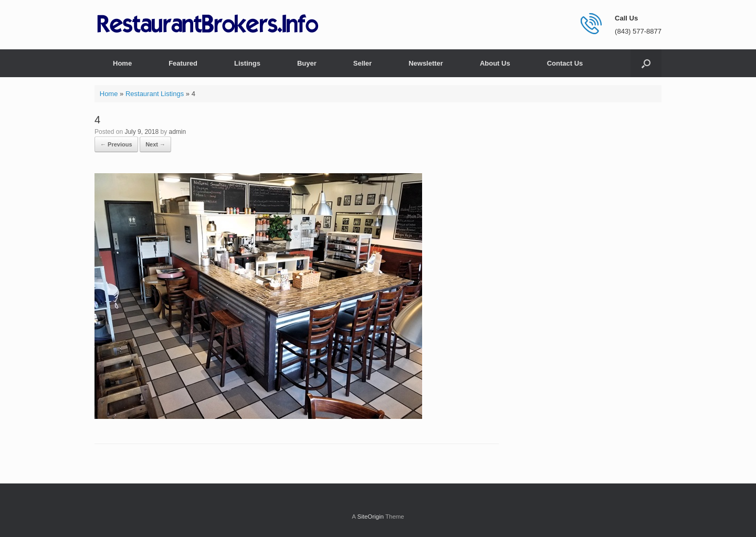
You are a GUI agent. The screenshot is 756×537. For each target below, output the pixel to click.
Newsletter (426, 63)
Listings (247, 63)
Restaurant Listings (155, 94)
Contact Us (565, 63)
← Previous (116, 144)
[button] (646, 63)
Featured (183, 63)
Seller (363, 63)
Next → (155, 144)
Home (122, 63)
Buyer (307, 63)
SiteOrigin (370, 517)
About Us (495, 63)
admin (177, 132)
